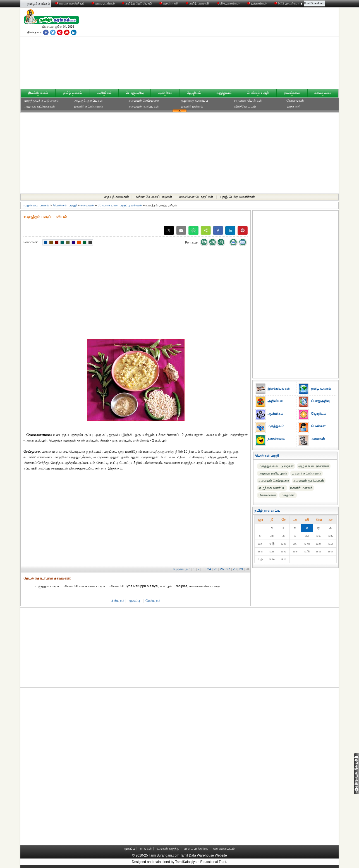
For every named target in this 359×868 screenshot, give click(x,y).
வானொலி (169, 3)
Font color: (31, 242)
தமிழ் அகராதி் (198, 3)
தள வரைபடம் (224, 848)
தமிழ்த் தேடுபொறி (137, 3)
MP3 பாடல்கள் (287, 3)
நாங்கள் (146, 848)
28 (235, 569)
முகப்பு (134, 601)
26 (222, 569)
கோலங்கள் (295, 101)
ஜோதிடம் (194, 93)
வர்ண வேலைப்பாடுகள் (154, 197)
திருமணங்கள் (229, 3)
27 (228, 569)
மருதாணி (294, 106)
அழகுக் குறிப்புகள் (88, 101)
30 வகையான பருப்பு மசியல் (120, 205)
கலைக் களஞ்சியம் (70, 3)
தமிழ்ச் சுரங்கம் (39, 4)
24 (209, 569)
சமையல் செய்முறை (144, 101)
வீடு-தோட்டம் (245, 106)
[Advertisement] (233, 49)
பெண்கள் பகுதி (258, 93)
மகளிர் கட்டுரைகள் (89, 106)
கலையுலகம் (323, 93)
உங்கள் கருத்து (168, 848)
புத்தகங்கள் (257, 3)
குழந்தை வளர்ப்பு (194, 101)
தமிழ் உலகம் (72, 93)
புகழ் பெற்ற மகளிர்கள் (238, 197)
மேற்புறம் (153, 601)
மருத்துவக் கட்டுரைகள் (42, 101)
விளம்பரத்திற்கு (196, 848)
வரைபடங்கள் (103, 3)
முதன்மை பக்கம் (36, 205)
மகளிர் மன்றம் (192, 106)
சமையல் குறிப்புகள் (144, 106)
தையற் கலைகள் (116, 197)
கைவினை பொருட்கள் (196, 197)
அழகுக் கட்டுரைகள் (40, 106)
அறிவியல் (104, 93)
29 (241, 569)
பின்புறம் (118, 601)
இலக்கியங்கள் (38, 93)
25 (215, 569)
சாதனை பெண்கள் (248, 101)
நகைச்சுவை (292, 93)
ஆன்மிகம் (165, 93)
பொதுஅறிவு (135, 93)
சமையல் (87, 205)
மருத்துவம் (224, 93)
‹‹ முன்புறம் (182, 569)
